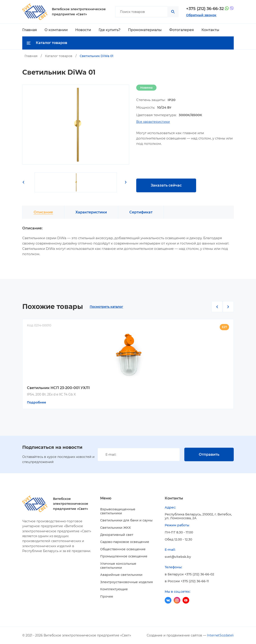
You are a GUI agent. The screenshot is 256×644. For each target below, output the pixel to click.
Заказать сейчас (166, 185)
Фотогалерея (182, 30)
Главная (30, 30)
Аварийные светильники (121, 575)
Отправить (209, 454)
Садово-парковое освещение (125, 542)
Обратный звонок (201, 15)
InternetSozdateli (220, 635)
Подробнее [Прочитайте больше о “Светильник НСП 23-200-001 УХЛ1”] (37, 402)
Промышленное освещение (124, 556)
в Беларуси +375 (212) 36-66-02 (189, 574)
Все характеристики (153, 122)
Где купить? (110, 30)
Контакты (210, 30)
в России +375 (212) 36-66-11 (187, 581)
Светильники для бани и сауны (126, 520)
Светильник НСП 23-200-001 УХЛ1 (58, 388)
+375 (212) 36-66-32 (205, 9)
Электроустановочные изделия (127, 582)
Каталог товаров (59, 56)
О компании (56, 30)
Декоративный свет (117, 535)
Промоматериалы (145, 30)
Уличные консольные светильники (118, 566)
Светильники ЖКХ (115, 528)
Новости (83, 30)
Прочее (107, 596)
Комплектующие (114, 589)
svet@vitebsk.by (178, 557)
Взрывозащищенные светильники (118, 511)
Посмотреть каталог (106, 307)
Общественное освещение (123, 549)
